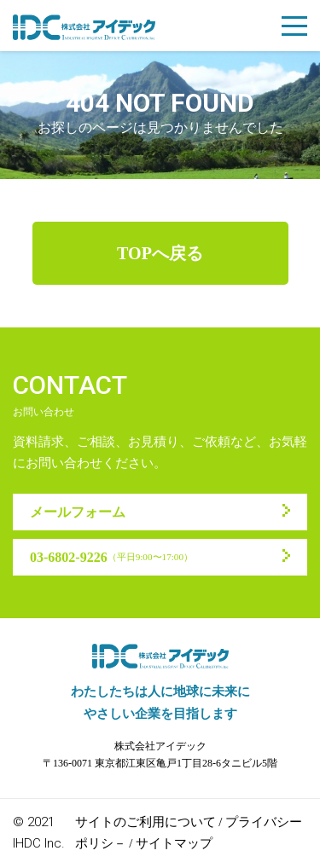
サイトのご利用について (145, 822)
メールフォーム (78, 512)
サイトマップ (174, 843)
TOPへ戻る (160, 253)
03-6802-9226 (111, 557)
